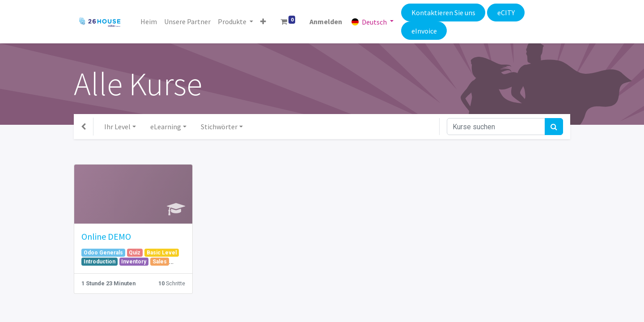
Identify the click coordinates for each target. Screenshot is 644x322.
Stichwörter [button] (219, 127)
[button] (263, 21)
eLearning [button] (166, 127)
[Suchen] (554, 127)
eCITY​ (506, 13)
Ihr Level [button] (117, 127)
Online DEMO (106, 236)
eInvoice (424, 31)
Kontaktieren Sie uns (443, 13)
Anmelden (326, 21)
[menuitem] (149, 21)
